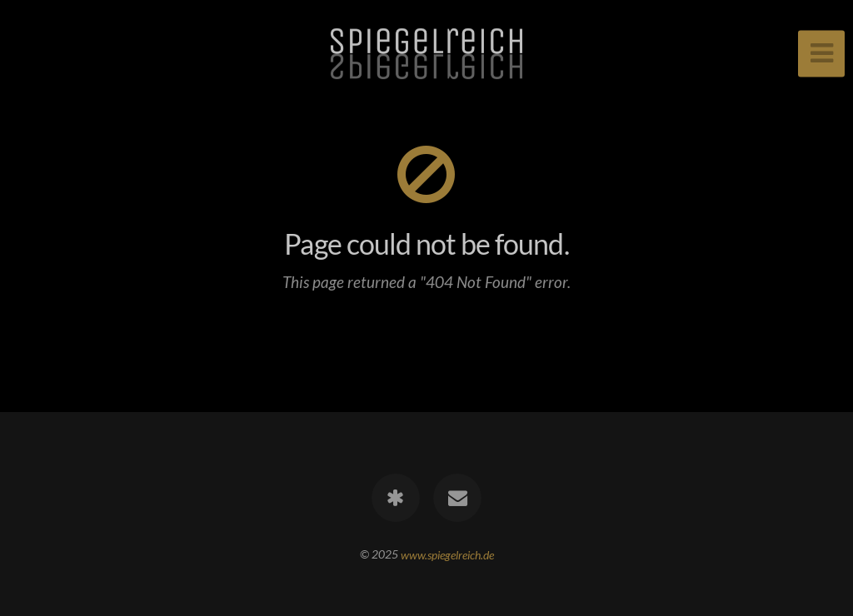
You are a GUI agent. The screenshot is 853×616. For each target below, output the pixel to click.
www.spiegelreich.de (447, 554)
